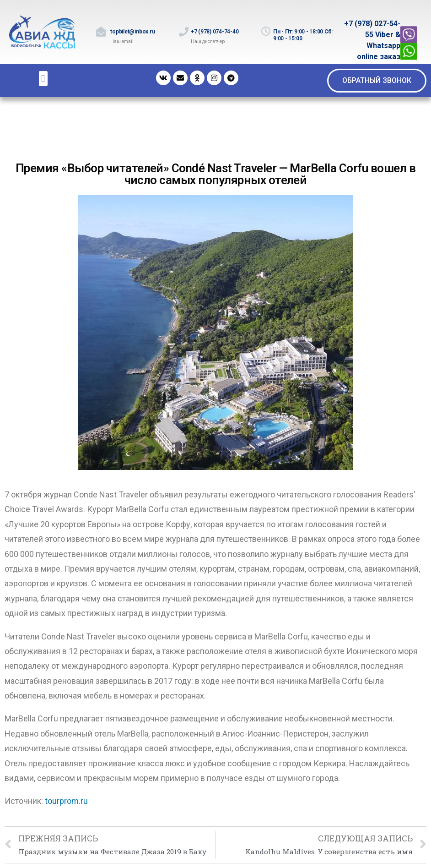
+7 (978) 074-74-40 (215, 32)
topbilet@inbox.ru (132, 32)
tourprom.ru (66, 801)
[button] (377, 81)
